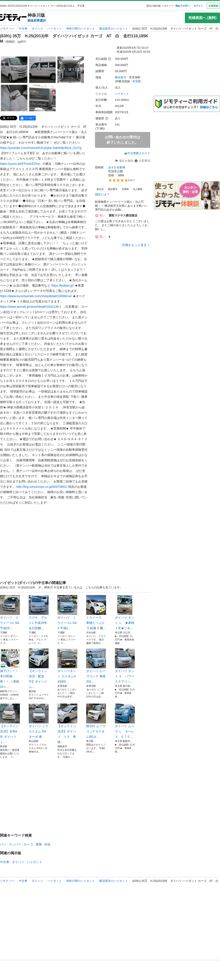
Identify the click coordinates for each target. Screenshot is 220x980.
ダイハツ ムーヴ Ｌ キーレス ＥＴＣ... (125, 721)
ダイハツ (37, 29)
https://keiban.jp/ (63, 285)
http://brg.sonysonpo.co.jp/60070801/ (42, 487)
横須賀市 (121, 77)
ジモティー (7, 29)
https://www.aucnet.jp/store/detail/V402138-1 (31, 307)
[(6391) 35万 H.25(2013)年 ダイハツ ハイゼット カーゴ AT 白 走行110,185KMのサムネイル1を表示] (14, 70)
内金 (47, 844)
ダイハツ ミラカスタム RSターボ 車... (39, 721)
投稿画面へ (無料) (202, 18)
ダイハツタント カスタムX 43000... (67, 666)
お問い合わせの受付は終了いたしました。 (123, 140)
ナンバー (15, 844)
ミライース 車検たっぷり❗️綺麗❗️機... (96, 612)
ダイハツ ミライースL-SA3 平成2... (67, 612)
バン (3, 844)
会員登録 (213, 6)
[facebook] (27, 118)
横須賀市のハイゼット (114, 29)
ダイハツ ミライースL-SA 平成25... (10, 612)
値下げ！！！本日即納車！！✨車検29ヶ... (10, 668)
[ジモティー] (13, 18)
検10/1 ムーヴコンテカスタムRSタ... (96, 721)
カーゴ (28, 844)
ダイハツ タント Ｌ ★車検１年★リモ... (125, 612)
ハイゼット (55, 29)
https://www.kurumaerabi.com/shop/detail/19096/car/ (36, 296)
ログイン (198, 6)
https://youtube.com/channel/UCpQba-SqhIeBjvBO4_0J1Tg (41, 148)
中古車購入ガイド (137, 153)
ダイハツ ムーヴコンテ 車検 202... (96, 666)
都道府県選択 (37, 21)
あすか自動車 (117, 167)
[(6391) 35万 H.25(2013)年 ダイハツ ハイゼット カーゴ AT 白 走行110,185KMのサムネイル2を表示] (42, 70)
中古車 (23, 29)
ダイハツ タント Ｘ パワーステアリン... (125, 666)
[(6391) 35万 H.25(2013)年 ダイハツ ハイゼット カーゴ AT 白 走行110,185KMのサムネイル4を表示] (14, 98)
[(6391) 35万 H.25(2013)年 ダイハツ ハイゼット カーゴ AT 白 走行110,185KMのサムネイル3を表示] (71, 70)
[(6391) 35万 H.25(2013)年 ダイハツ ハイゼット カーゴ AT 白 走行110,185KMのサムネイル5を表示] (42, 98)
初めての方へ (183, 6)
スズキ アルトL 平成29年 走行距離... (39, 612)
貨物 (39, 844)
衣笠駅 (137, 81)
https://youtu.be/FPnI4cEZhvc (20, 164)
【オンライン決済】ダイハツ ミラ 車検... (67, 724)
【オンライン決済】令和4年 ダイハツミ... (10, 724)
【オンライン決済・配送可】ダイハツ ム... (39, 668)
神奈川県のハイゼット (81, 29)
